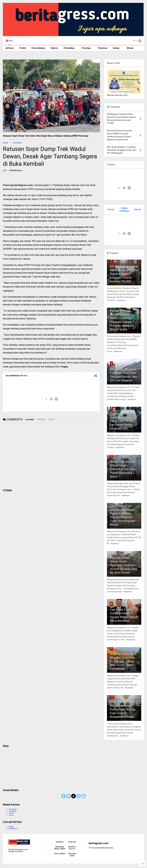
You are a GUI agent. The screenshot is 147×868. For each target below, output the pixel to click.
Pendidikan (69, 48)
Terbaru (111, 165)
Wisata (130, 48)
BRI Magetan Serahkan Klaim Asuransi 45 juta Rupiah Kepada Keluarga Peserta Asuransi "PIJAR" (124, 274)
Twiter (11, 815)
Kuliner (116, 48)
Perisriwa (17, 143)
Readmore (121, 300)
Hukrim (54, 48)
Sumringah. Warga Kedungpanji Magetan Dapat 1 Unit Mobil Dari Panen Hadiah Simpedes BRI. (123, 421)
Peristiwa (86, 48)
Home (10, 48)
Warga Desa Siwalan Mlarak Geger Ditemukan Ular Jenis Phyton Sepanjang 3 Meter (123, 469)
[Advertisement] (73, 767)
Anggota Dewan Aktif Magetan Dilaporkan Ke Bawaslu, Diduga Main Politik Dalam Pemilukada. (123, 661)
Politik (23, 48)
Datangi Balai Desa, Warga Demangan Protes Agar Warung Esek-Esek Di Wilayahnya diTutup (123, 709)
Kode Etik (72, 842)
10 (112, 696)
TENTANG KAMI (72, 855)
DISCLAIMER (60, 854)
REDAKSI (60, 842)
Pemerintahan (38, 48)
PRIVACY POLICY (72, 848)
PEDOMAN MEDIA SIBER (60, 848)
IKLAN (11, 827)
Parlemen (103, 48)
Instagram (13, 809)
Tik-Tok (11, 813)
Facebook (12, 811)
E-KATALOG (13, 829)
